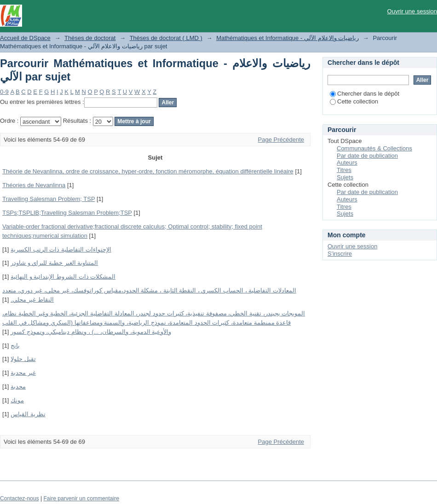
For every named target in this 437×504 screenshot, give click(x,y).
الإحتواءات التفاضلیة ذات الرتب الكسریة (61, 249)
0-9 (4, 92)
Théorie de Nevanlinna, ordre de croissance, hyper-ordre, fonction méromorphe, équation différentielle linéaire (148, 171)
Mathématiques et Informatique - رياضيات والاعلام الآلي (287, 38)
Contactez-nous (20, 498)
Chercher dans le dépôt (365, 94)
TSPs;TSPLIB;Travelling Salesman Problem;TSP (67, 213)
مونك (17, 400)
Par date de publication (367, 156)
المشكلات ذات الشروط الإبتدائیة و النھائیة (63, 277)
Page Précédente (281, 140)
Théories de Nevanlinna (34, 185)
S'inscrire (340, 254)
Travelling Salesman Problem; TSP (49, 199)
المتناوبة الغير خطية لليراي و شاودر (54, 263)
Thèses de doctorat (90, 38)
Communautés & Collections (374, 148)
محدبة (18, 387)
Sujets (345, 177)
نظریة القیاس (28, 414)
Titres (344, 170)
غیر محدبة (23, 373)
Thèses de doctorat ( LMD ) (166, 38)
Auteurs (347, 163)
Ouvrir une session (412, 11)
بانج (15, 346)
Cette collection (354, 101)
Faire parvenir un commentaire (81, 498)
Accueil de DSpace (25, 38)
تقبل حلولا (23, 359)
